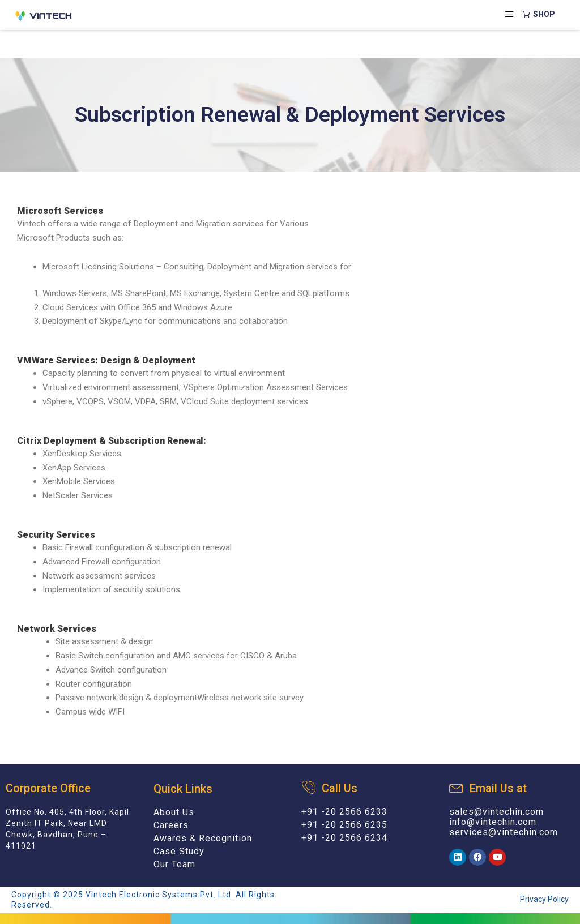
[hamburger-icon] (509, 13)
